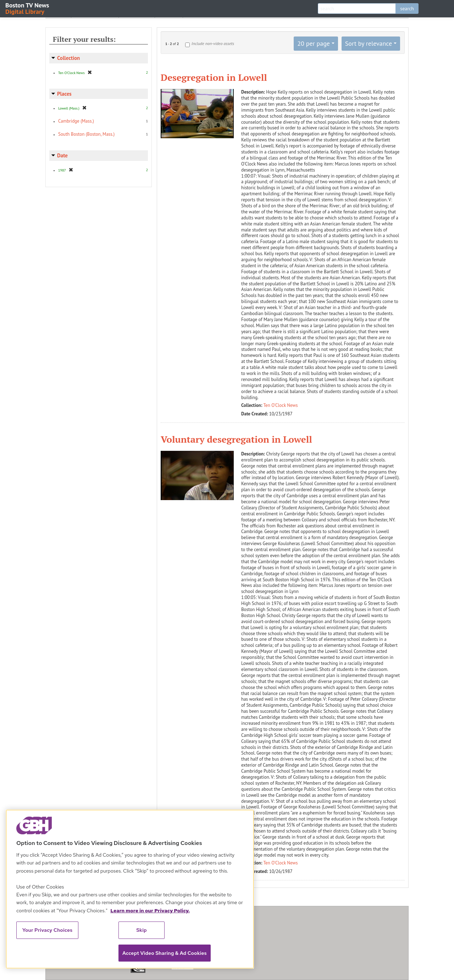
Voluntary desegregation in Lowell (236, 439)
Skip (142, 930)
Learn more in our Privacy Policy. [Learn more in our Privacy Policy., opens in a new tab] (150, 911)
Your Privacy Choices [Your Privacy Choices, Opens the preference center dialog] (48, 930)
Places (64, 94)
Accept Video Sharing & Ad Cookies (165, 953)
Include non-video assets (213, 43)
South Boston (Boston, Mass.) (86, 134)
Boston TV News (28, 8)
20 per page (314, 43)
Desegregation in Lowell (214, 77)
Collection (68, 58)
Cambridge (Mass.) (76, 121)
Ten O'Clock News (281, 405)
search (407, 9)
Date (62, 155)
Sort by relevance (369, 43)
